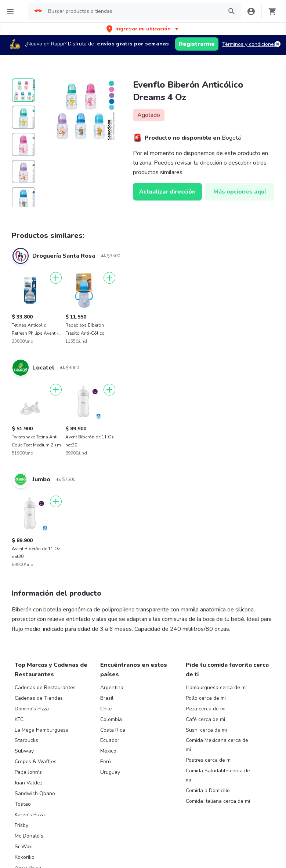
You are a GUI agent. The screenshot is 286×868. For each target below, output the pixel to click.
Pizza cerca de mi (206, 709)
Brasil (107, 698)
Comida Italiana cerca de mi (218, 801)
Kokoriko (25, 857)
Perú (106, 762)
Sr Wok (23, 847)
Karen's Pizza (30, 815)
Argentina (112, 687)
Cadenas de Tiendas (39, 698)
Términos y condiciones (249, 44)
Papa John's (28, 772)
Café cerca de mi (205, 719)
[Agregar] (56, 278)
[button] (143, 29)
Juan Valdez (28, 783)
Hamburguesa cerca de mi (216, 687)
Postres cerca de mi (209, 760)
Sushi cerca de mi (206, 730)
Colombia (111, 719)
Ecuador (110, 740)
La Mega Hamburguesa (42, 730)
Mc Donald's (29, 836)
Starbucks (26, 740)
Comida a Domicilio (208, 790)
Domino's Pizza (32, 709)
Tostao (23, 804)
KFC (19, 719)
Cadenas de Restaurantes (45, 687)
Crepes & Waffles (36, 762)
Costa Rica (113, 730)
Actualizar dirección (167, 192)
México (108, 751)
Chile (106, 709)
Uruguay (110, 772)
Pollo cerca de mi (206, 698)
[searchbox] (133, 11)
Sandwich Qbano (35, 793)
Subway (24, 751)
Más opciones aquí (240, 192)
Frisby (21, 825)
